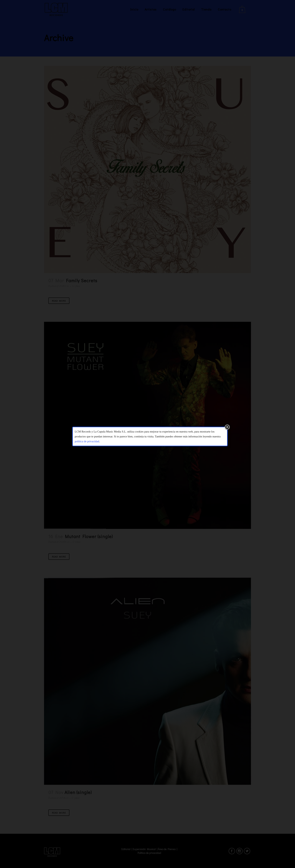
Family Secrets (82, 280)
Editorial (126, 849)
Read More (59, 301)
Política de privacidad (149, 853)
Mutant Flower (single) (89, 536)
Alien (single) (78, 792)
